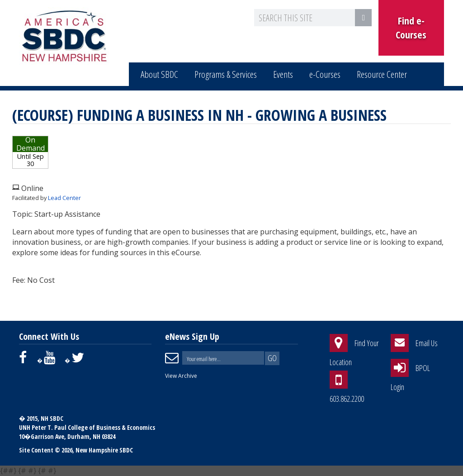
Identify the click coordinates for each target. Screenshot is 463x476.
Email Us (427, 343)
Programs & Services (226, 74)
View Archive (181, 376)
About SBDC (159, 74)
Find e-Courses (411, 27)
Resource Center (382, 74)
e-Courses (325, 74)
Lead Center (64, 198)
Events (283, 74)
